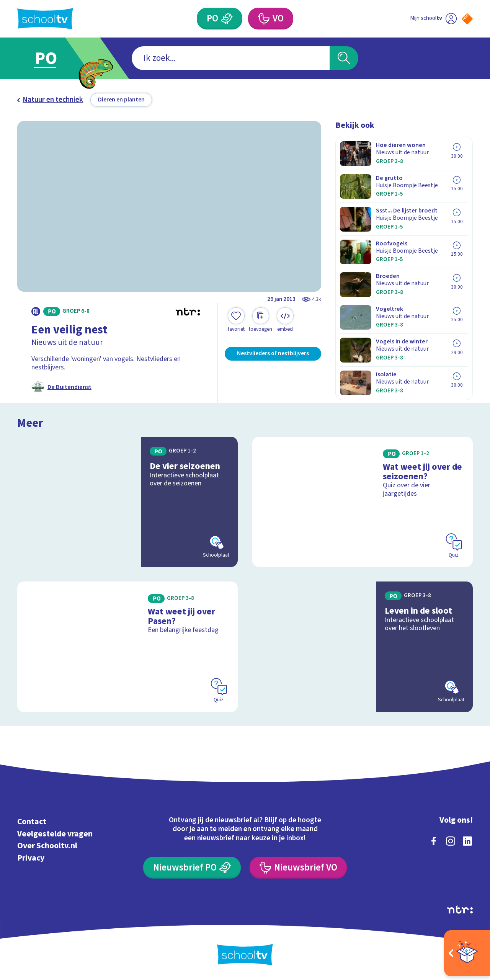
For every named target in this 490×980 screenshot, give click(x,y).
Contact (32, 822)
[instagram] (451, 841)
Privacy (31, 858)
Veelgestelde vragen (55, 834)
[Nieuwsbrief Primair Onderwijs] (192, 868)
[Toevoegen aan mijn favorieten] (236, 320)
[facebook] (434, 841)
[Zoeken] (344, 58)
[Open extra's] (467, 953)
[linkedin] (467, 841)
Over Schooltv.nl (47, 846)
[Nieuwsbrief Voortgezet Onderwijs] (298, 868)
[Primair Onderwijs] (220, 19)
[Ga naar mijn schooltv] (433, 19)
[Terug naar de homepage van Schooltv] (45, 19)
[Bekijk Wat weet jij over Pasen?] (128, 647)
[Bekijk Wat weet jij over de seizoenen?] (363, 502)
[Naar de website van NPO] (467, 19)
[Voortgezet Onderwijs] (271, 19)
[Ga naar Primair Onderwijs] (54, 58)
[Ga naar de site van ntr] (460, 910)
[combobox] (231, 58)
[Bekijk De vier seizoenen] (128, 502)
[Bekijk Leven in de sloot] (363, 647)
